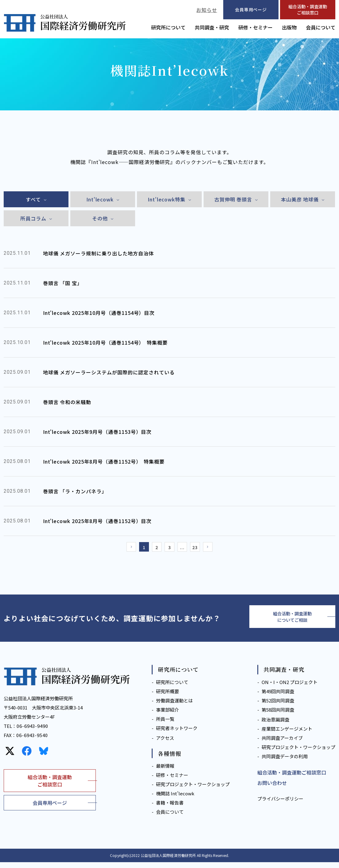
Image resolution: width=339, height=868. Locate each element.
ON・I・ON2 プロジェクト (290, 688)
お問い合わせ (272, 789)
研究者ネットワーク (177, 734)
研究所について (168, 27)
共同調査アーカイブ (282, 744)
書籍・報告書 (170, 808)
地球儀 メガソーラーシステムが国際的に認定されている (109, 372)
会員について (321, 27)
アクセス (165, 744)
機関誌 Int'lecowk (175, 799)
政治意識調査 (275, 725)
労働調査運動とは (174, 706)
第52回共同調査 (278, 706)
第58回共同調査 (278, 715)
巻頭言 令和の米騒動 (67, 402)
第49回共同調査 (278, 697)
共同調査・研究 (212, 27)
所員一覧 (165, 725)
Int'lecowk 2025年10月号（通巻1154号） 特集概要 (105, 342)
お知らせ (207, 10)
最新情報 (165, 772)
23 (200, 549)
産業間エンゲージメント (287, 734)
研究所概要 (168, 697)
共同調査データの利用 (285, 762)
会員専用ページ (50, 809)
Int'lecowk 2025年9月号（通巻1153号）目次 (97, 432)
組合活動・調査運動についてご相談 (292, 621)
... (185, 549)
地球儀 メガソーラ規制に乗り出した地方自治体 (98, 253)
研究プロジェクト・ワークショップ (193, 790)
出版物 (289, 27)
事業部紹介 (168, 715)
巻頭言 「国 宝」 (63, 283)
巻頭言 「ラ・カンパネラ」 (75, 491)
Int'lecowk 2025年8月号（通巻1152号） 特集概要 (104, 461)
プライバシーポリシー (280, 804)
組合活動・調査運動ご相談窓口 (308, 10)
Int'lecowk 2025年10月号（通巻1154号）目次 (99, 313)
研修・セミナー (255, 27)
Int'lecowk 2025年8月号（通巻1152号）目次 (97, 521)
